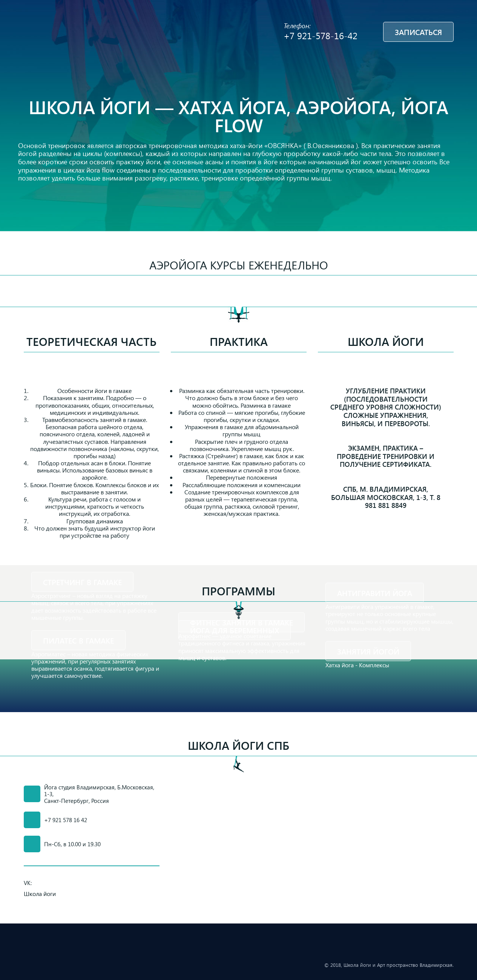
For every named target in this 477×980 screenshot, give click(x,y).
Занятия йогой (368, 651)
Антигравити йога (375, 593)
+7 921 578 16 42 (66, 820)
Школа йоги (386, 341)
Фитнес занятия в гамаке (242, 622)
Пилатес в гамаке (78, 640)
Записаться (418, 32)
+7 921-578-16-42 (321, 35)
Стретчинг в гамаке (82, 582)
